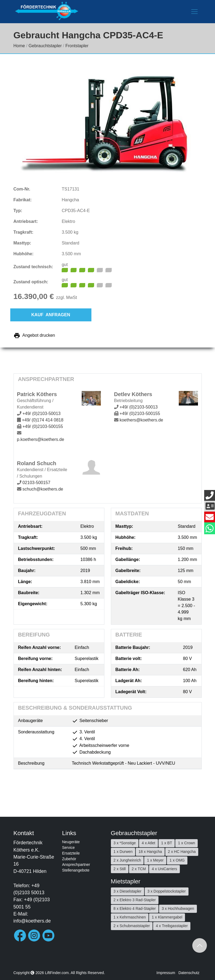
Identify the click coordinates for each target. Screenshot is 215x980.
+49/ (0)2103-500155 (43, 426)
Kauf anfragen (51, 315)
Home (19, 46)
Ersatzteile (71, 853)
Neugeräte (71, 842)
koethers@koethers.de (141, 420)
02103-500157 (36, 483)
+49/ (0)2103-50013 (42, 414)
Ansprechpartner (76, 865)
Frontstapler (77, 46)
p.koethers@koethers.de (41, 439)
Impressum (166, 973)
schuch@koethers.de (43, 489)
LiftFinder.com (57, 973)
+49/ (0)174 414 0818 (43, 420)
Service (69, 848)
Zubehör (69, 859)
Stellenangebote (76, 870)
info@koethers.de (32, 921)
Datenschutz (189, 973)
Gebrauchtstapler (45, 46)
